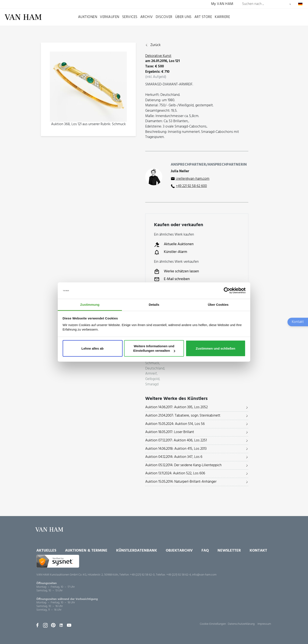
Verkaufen (110, 17)
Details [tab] (154, 305)
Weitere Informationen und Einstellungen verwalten (154, 348)
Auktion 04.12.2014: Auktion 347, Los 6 (174, 457)
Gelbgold (152, 379)
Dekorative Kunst (158, 56)
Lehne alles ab (93, 348)
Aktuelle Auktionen (174, 245)
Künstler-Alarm (171, 252)
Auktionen (88, 17)
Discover (164, 17)
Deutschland (155, 369)
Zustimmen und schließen (215, 348)
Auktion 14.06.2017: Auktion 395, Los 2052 (176, 407)
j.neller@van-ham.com (193, 179)
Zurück (155, 45)
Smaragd (152, 385)
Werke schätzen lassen (176, 272)
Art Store (203, 17)
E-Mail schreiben (172, 279)
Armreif (151, 374)
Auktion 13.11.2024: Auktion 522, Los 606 (175, 473)
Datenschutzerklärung (241, 624)
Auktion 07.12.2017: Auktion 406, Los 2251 (176, 440)
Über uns (183, 17)
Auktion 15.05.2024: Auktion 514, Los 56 (175, 424)
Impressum (264, 624)
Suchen (290, 4)
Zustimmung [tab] (90, 305)
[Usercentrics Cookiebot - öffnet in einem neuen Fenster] (227, 291)
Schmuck (152, 363)
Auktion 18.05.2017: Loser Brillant (170, 432)
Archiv (147, 17)
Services (130, 17)
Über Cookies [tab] (218, 305)
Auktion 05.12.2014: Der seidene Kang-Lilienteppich (183, 465)
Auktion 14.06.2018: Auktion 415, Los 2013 (176, 449)
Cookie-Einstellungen (213, 624)
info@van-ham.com (204, 575)
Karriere (222, 17)
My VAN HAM (222, 4)
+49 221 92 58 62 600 (191, 186)
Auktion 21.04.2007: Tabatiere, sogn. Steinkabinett (183, 416)
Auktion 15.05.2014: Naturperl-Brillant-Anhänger (181, 482)
